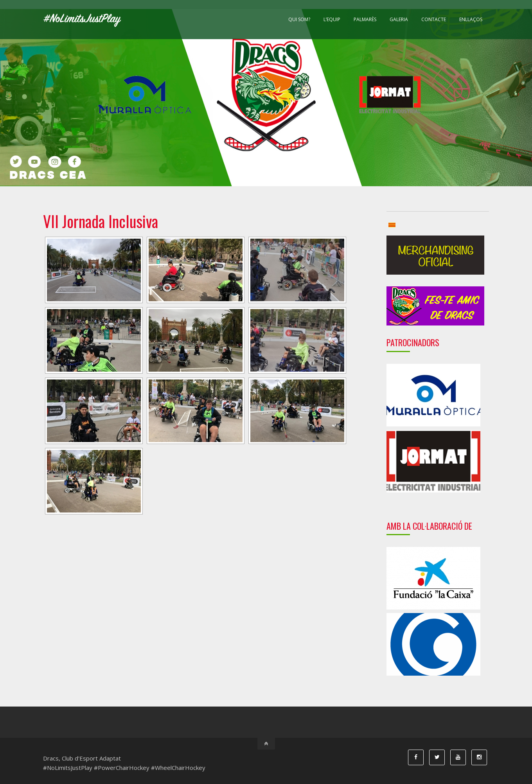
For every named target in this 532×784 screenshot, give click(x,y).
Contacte (434, 19)
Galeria (399, 19)
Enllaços (471, 19)
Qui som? (299, 19)
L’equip (332, 19)
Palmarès (365, 19)
